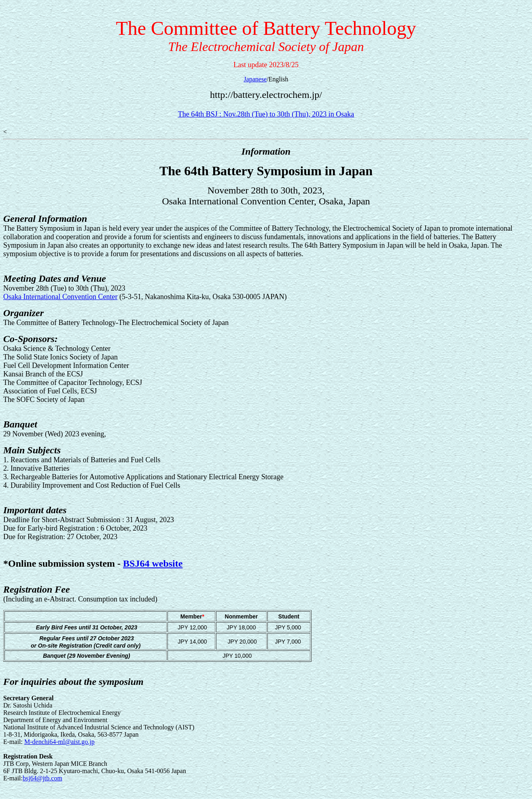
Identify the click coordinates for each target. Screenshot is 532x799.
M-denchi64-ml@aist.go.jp (59, 742)
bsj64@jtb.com (42, 778)
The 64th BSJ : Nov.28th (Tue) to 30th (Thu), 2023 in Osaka (266, 114)
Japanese (255, 79)
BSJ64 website (153, 563)
